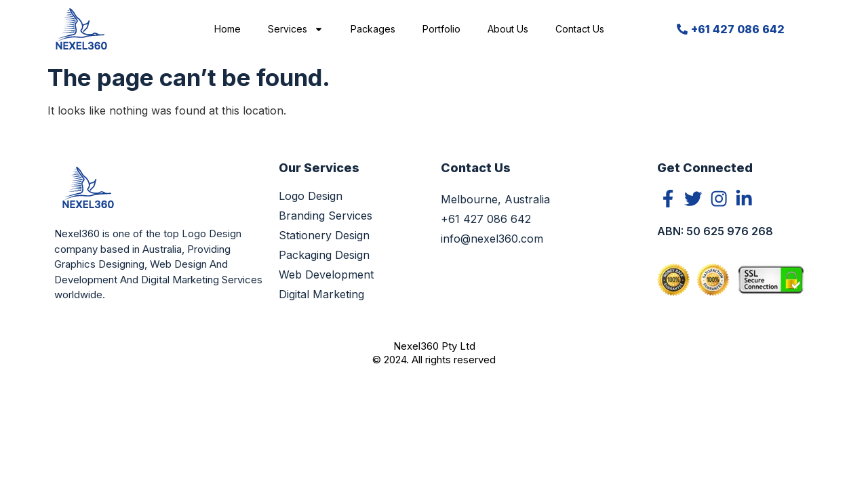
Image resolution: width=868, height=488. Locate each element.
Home (228, 29)
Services (296, 29)
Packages (373, 29)
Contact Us (580, 29)
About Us (508, 29)
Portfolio (441, 29)
